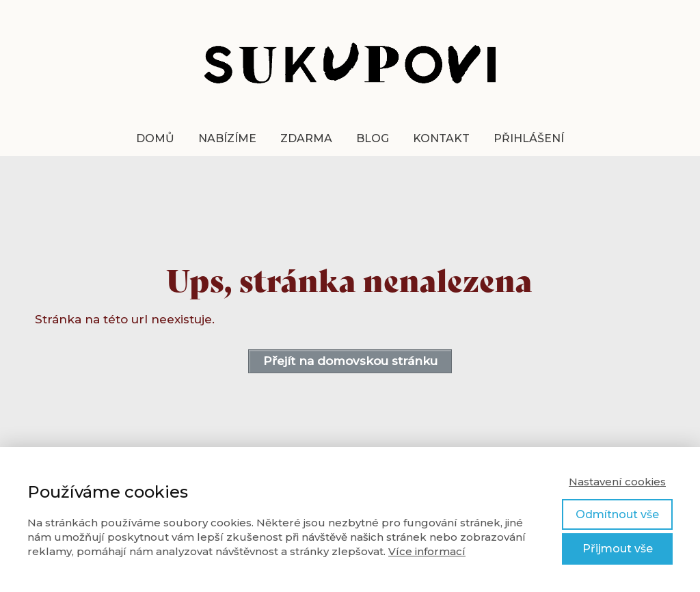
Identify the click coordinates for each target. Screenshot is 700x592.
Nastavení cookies (617, 482)
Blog (373, 138)
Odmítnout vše (617, 514)
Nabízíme (227, 138)
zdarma (306, 138)
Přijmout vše (618, 549)
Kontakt (441, 138)
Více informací (427, 551)
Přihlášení (529, 138)
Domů (155, 138)
